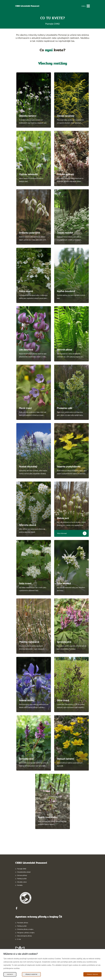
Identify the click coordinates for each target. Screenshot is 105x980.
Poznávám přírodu (23, 923)
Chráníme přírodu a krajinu (25, 929)
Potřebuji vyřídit (22, 879)
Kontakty (20, 885)
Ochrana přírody (22, 875)
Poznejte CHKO (22, 869)
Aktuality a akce (22, 882)
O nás (19, 939)
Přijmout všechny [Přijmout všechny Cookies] (92, 974)
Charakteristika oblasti (24, 872)
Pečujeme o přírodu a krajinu (26, 933)
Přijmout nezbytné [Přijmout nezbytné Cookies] (31, 974)
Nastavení (10, 974)
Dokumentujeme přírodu (25, 936)
